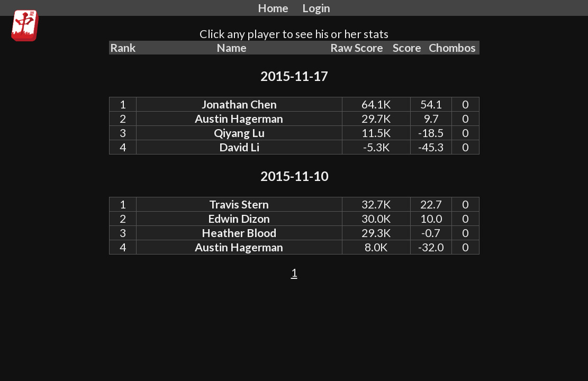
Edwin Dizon (239, 219)
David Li (239, 147)
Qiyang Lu (239, 133)
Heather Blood (239, 233)
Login (316, 8)
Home (273, 8)
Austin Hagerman (239, 119)
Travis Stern (239, 204)
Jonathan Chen (239, 104)
